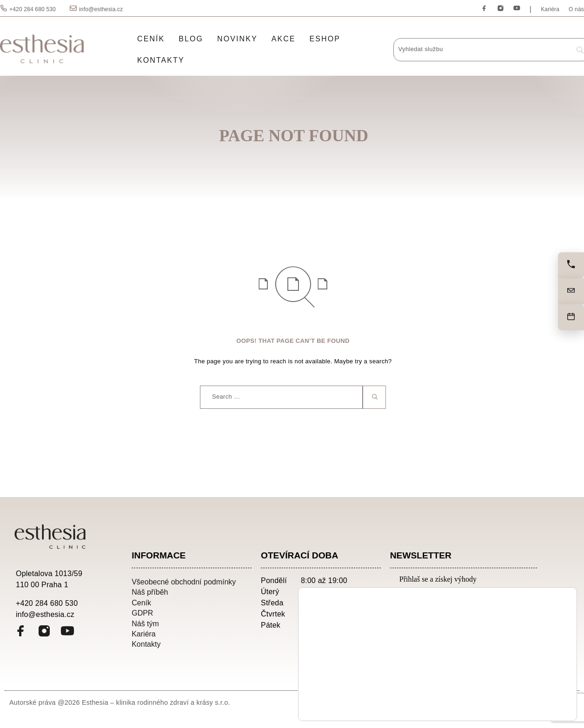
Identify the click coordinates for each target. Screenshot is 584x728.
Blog (191, 39)
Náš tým (145, 623)
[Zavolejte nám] (571, 265)
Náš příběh (150, 592)
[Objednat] (571, 317)
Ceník (151, 39)
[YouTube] (517, 9)
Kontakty (161, 60)
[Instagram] (501, 9)
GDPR (142, 613)
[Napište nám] (571, 291)
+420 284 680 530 (33, 9)
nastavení (408, 704)
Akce (284, 39)
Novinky (237, 39)
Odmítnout (529, 702)
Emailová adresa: (431, 595)
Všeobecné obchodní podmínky (184, 582)
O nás (576, 9)
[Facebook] (484, 9)
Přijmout (529, 682)
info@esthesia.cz (101, 9)
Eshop (325, 39)
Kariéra (550, 9)
